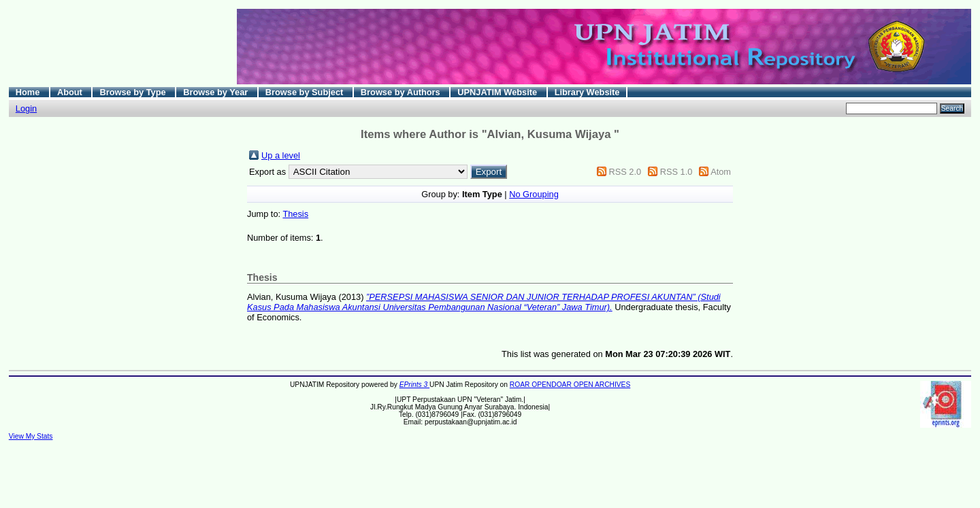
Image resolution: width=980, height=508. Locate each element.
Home (29, 92)
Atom (721, 172)
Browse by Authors (402, 92)
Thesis (295, 214)
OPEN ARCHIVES (602, 385)
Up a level (281, 155)
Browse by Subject (306, 92)
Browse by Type (134, 92)
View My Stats (31, 436)
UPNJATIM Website (498, 92)
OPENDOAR (552, 385)
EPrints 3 (414, 385)
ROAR (521, 385)
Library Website (587, 92)
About (71, 92)
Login (26, 108)
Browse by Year (217, 92)
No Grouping (534, 194)
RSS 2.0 (625, 172)
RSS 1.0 (676, 172)
